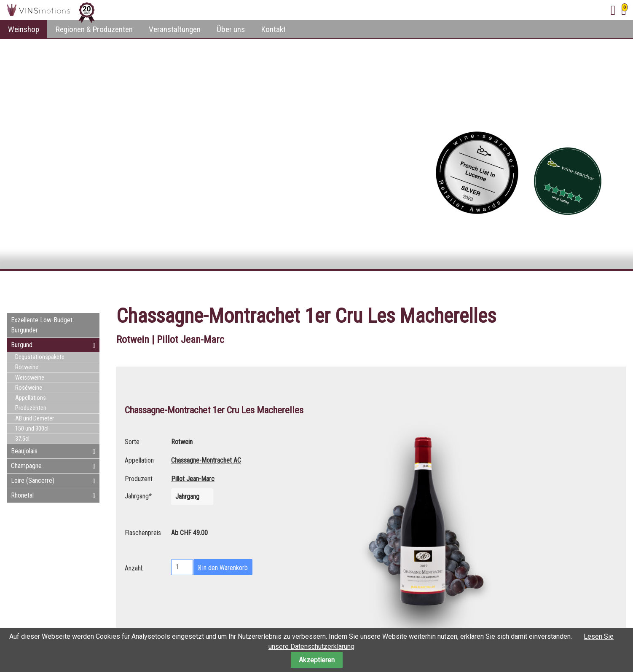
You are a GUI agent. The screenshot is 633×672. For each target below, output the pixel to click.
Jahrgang (138, 495)
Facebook (569, 286)
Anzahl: (134, 567)
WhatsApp (620, 286)
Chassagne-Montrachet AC (206, 460)
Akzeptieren (317, 660)
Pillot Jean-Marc (193, 479)
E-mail (603, 286)
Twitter (586, 286)
